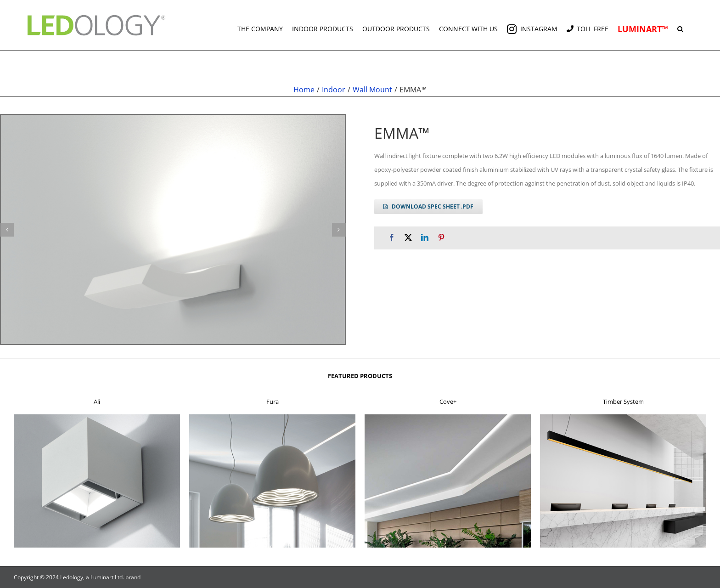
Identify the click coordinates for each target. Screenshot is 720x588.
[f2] (272, 417)
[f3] (448, 417)
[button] (680, 25)
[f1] (97, 417)
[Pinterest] (441, 238)
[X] (408, 238)
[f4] (623, 417)
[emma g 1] (173, 229)
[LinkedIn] (425, 238)
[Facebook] (392, 238)
